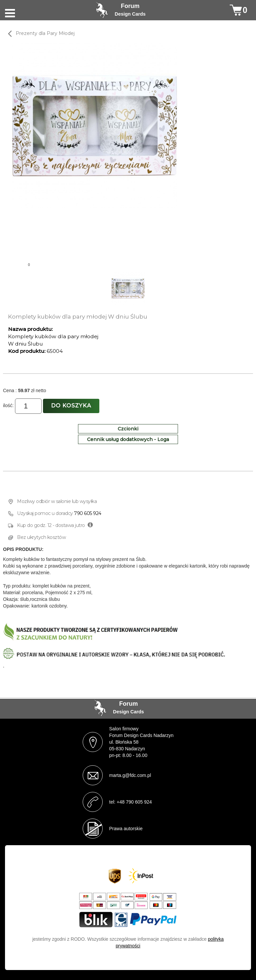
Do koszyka (71, 406)
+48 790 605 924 (134, 802)
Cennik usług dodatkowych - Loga (128, 439)
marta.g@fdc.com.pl (130, 775)
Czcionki (128, 429)
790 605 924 (88, 513)
